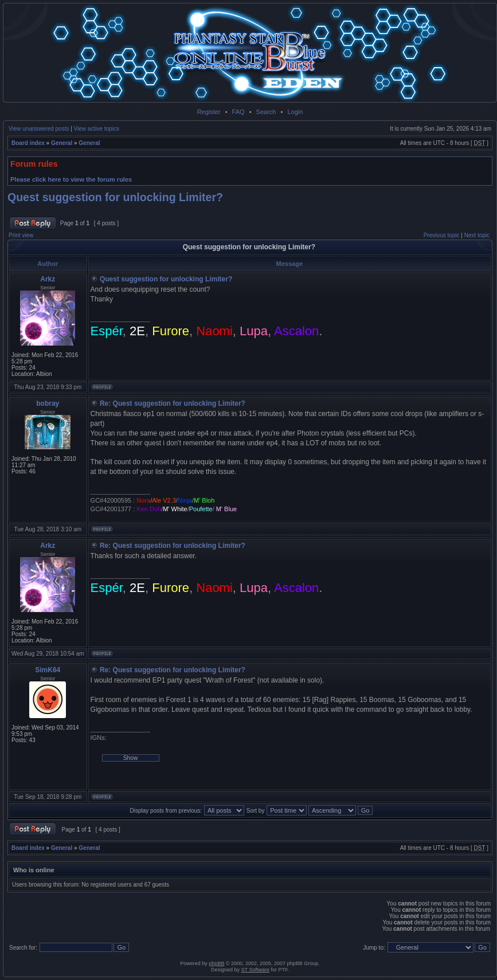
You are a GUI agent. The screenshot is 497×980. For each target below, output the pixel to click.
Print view (21, 235)
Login (295, 112)
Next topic (477, 235)
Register (209, 112)
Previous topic (442, 235)
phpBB (216, 963)
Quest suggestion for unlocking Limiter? (115, 197)
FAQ (238, 112)
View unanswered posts (39, 129)
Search (266, 112)
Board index (28, 143)
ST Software (255, 970)
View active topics (97, 129)
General (62, 143)
